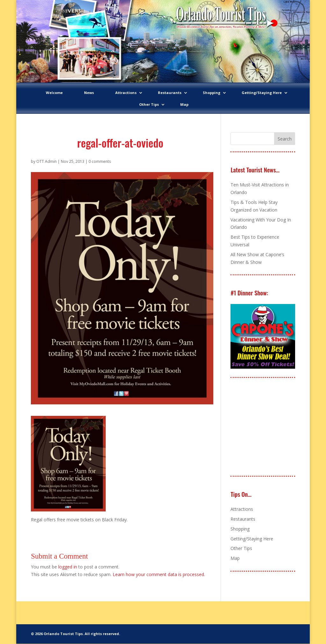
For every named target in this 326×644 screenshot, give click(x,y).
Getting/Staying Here (262, 93)
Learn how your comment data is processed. (159, 574)
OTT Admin (46, 161)
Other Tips (149, 104)
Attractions (126, 93)
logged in (68, 567)
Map (184, 104)
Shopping (212, 93)
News (89, 93)
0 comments (100, 161)
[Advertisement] (278, 427)
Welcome (54, 93)
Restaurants (170, 93)
